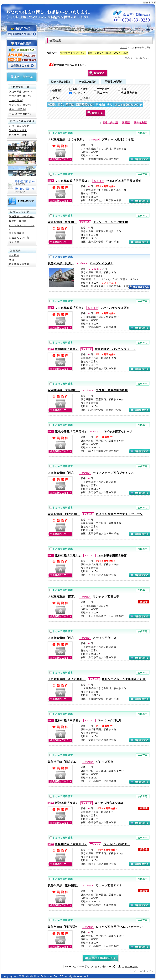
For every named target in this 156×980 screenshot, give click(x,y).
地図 (12, 260)
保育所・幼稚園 (18, 221)
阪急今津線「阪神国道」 (64, 885)
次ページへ (131, 967)
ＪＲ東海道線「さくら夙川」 (67, 139)
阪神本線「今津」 (67, 803)
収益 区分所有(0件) (20, 114)
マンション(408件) (20, 105)
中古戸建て (102, 89)
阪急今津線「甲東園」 (62, 222)
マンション (77, 93)
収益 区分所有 (127, 93)
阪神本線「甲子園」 (68, 720)
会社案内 (14, 255)
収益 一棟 (101, 93)
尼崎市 (85, 98)
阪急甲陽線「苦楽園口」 (64, 390)
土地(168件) (16, 100)
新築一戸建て (79, 89)
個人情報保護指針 (19, 264)
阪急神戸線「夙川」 (61, 263)
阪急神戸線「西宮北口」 (64, 762)
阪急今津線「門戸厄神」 (71, 431)
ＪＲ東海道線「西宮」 (70, 308)
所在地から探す (114, 81)
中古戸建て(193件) (20, 96)
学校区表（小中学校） (22, 217)
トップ (124, 47)
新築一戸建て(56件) (21, 92)
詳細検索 (95, 105)
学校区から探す (87, 81)
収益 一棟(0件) (18, 109)
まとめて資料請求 (63, 133)
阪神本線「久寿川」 (68, 555)
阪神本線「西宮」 (67, 349)
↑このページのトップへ (141, 971)
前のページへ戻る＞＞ (138, 58)
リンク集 (14, 242)
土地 (122, 89)
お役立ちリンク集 (19, 238)
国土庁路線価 (17, 233)
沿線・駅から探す (61, 81)
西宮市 (55, 98)
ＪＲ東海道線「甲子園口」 (73, 181)
